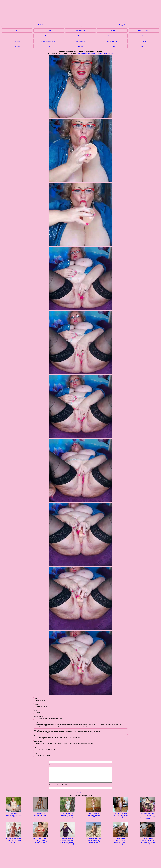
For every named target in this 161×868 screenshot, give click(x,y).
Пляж (49, 31)
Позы (144, 41)
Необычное (17, 36)
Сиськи (112, 31)
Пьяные (17, 41)
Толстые (112, 46)
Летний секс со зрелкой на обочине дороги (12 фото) (13, 814)
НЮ (17, 31)
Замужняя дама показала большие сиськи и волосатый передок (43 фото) (67, 840)
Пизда (144, 36)
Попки (80, 36)
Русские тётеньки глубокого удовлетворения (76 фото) (148, 815)
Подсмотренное (144, 31)
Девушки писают (80, 31)
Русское (144, 46)
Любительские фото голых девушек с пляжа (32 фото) (94, 839)
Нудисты (17, 46)
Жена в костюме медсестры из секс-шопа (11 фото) (94, 814)
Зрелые (80, 46)
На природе (81, 41)
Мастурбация (93, 53)
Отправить (80, 792)
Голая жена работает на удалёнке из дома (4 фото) (121, 840)
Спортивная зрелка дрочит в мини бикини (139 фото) (40, 839)
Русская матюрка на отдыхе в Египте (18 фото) (13, 839)
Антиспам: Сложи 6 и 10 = (59, 785)
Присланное (112, 36)
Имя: (51, 759)
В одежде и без (112, 41)
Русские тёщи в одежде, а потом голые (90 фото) (67, 814)
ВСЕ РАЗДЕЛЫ (120, 25)
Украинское (49, 46)
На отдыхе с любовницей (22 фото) (40, 814)
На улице (49, 36)
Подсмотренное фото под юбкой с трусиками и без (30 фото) (148, 840)
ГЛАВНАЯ (40, 25)
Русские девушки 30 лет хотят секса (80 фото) (121, 814)
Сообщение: (54, 765)
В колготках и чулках (49, 41)
